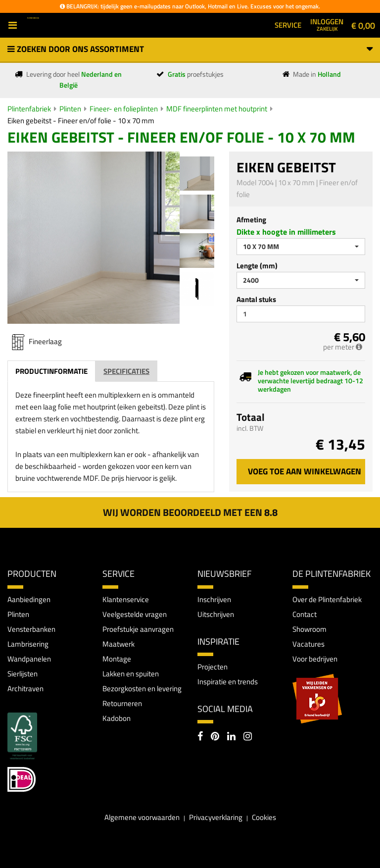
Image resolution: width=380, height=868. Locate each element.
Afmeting (251, 220)
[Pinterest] (215, 737)
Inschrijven (214, 599)
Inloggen (327, 24)
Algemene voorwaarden (142, 817)
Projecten (213, 667)
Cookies (264, 817)
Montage (117, 659)
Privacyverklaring (216, 817)
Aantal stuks (256, 299)
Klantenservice (126, 599)
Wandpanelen (29, 659)
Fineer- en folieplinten (124, 109)
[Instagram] (248, 737)
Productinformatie (51, 371)
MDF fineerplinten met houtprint (217, 109)
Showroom (309, 629)
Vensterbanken (31, 629)
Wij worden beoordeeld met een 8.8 (190, 512)
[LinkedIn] (231, 737)
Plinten (70, 109)
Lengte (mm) (257, 266)
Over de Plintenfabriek (327, 599)
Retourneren (122, 703)
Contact (305, 614)
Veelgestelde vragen (135, 614)
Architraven (25, 689)
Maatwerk (119, 644)
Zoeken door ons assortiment (190, 49)
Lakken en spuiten (131, 674)
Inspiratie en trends (228, 682)
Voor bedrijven (315, 659)
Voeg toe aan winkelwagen (305, 471)
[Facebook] (200, 737)
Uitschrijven (216, 614)
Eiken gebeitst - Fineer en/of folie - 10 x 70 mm (81, 121)
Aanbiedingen (29, 599)
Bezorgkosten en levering (142, 689)
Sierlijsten (23, 674)
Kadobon (117, 718)
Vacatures (309, 644)
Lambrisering (28, 644)
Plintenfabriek (29, 109)
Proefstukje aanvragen (138, 629)
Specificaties (126, 371)
